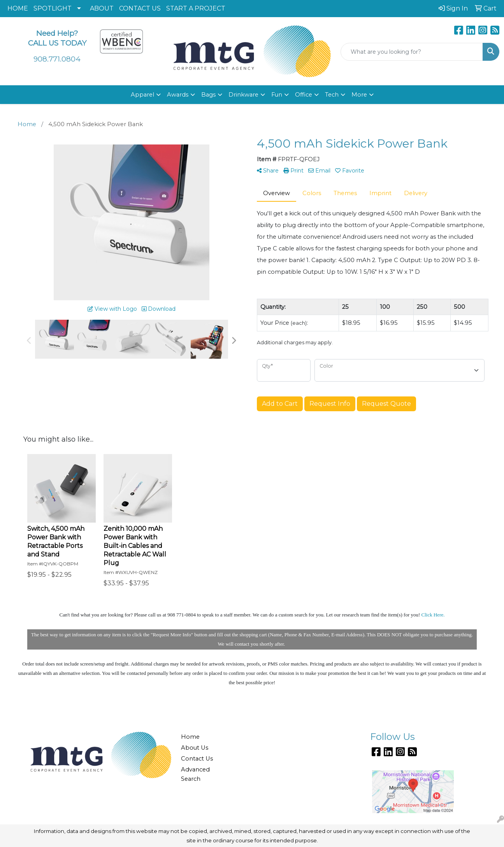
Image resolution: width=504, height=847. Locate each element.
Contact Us (197, 759)
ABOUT (102, 8)
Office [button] (304, 95)
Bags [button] (208, 95)
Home (190, 737)
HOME (18, 8)
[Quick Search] (412, 52)
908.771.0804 (57, 59)
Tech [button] (332, 95)
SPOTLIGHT (53, 8)
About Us (195, 748)
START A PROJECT (196, 8)
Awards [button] (178, 95)
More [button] (359, 95)
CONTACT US (140, 8)
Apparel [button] (142, 95)
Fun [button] (277, 95)
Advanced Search (195, 774)
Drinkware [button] (243, 95)
